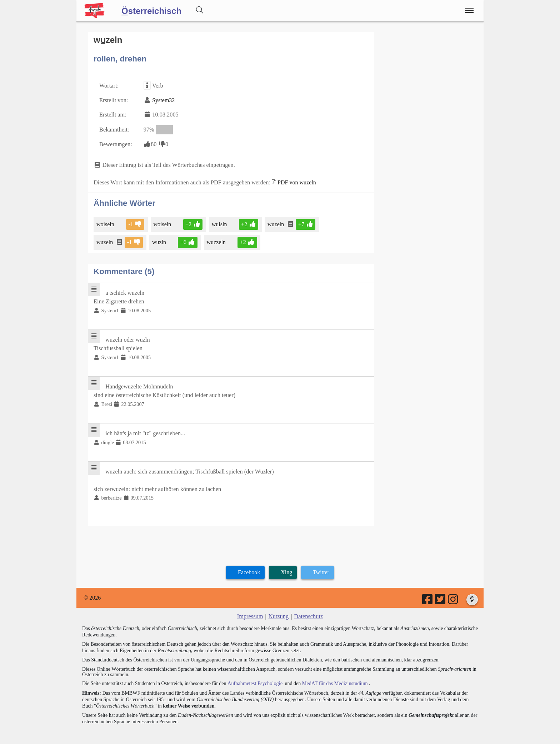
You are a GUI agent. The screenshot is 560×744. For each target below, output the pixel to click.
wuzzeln (216, 240)
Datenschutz (308, 610)
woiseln (106, 222)
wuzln (159, 240)
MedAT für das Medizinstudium (332, 676)
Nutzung (278, 610)
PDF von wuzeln (293, 180)
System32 (163, 100)
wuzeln (275, 222)
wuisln (219, 222)
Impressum (251, 610)
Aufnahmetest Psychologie (254, 676)
